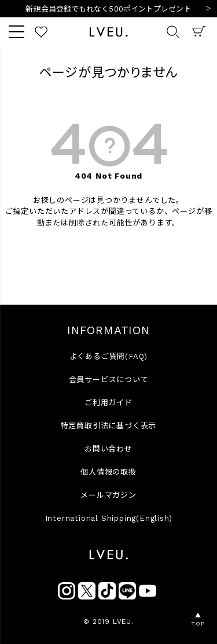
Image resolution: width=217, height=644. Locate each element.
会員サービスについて (109, 380)
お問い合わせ (108, 449)
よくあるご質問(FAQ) (109, 356)
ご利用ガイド (108, 403)
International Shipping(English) (109, 518)
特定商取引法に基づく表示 (109, 426)
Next (208, 9)
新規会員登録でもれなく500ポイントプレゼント (108, 9)
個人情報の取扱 (108, 472)
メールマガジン (108, 495)
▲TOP (198, 619)
